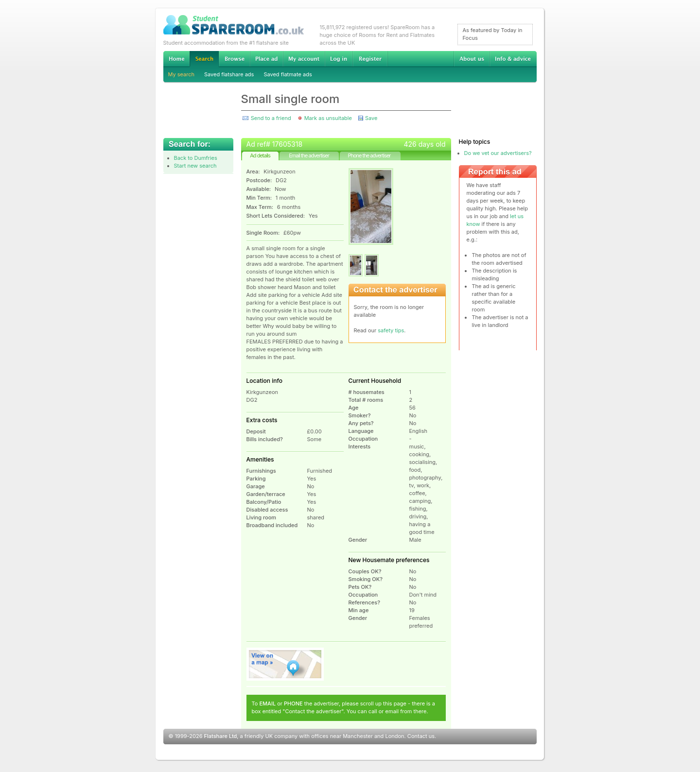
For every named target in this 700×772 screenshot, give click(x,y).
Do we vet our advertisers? (498, 153)
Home (176, 59)
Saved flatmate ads (288, 74)
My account (304, 59)
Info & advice (513, 59)
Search (204, 59)
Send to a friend (271, 118)
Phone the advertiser (369, 155)
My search (182, 74)
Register (370, 59)
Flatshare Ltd (221, 736)
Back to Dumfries (196, 158)
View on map (285, 664)
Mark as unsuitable (328, 118)
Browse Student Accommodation (234, 59)
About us (472, 59)
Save (371, 118)
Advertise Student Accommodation (266, 59)
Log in (339, 59)
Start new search (195, 166)
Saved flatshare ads (229, 74)
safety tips (391, 330)
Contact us (421, 736)
